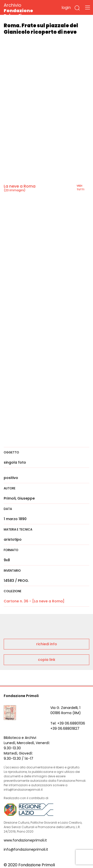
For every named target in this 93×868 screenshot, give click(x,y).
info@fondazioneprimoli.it (26, 849)
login (66, 8)
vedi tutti (80, 188)
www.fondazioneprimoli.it (25, 840)
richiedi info (47, 644)
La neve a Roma (20, 186)
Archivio (27, 10)
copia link (47, 660)
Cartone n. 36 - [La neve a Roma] (34, 601)
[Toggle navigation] (88, 7)
